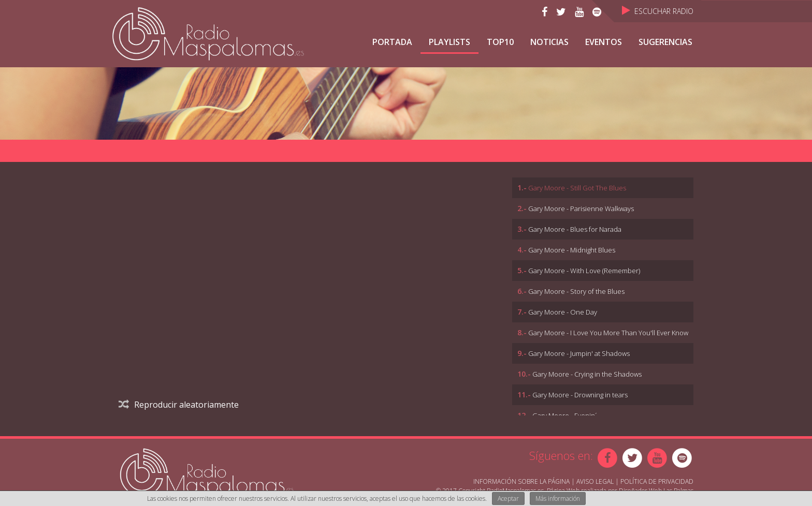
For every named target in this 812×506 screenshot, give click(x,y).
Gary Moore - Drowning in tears (580, 395)
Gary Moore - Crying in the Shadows (587, 374)
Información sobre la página (521, 481)
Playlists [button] (450, 42)
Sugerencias (665, 42)
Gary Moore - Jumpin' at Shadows (579, 353)
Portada (392, 42)
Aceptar (508, 498)
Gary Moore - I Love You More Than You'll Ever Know (608, 333)
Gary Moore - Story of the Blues (576, 291)
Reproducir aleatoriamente (179, 405)
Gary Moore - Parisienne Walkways (581, 209)
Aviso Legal (595, 481)
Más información (558, 498)
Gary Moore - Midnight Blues (572, 250)
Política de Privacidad (657, 481)
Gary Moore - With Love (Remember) (584, 271)
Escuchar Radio (658, 11)
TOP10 (500, 42)
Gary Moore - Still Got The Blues (577, 188)
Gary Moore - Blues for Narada (575, 229)
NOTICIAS (549, 42)
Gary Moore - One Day (563, 312)
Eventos (604, 42)
